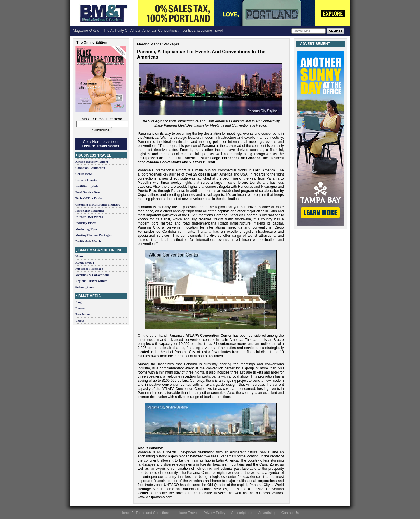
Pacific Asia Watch (88, 241)
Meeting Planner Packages (93, 235)
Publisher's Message (89, 269)
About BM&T (85, 262)
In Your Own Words (89, 217)
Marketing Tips (86, 229)
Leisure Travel (187, 513)
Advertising (267, 513)
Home (79, 256)
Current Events (86, 180)
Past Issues (83, 314)
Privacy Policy (214, 513)
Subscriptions (85, 287)
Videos (80, 320)
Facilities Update (87, 186)
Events (80, 308)
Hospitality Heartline (90, 211)
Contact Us (290, 513)
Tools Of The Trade (89, 198)
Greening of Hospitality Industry (98, 204)
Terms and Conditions (153, 513)
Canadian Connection (90, 168)
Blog (78, 302)
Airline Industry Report (92, 162)
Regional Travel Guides (91, 281)
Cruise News (84, 174)
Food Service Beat (88, 192)
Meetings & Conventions (92, 275)
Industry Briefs (86, 223)
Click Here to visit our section (101, 144)
